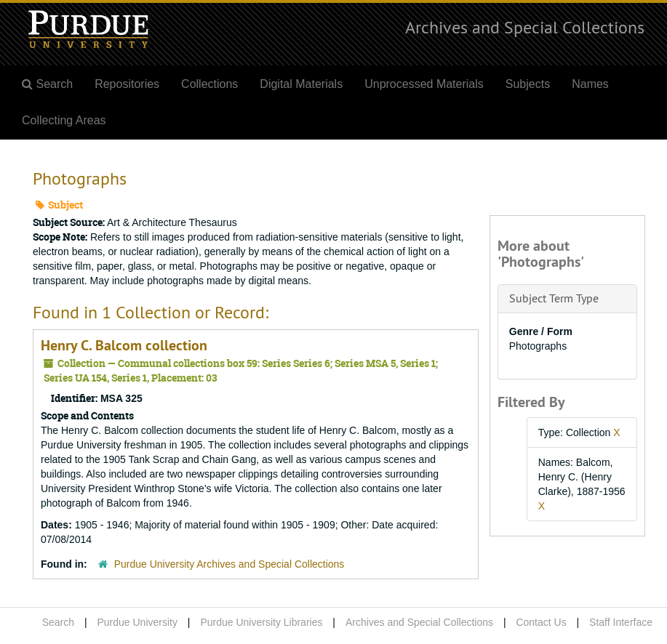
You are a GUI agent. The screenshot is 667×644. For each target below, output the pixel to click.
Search (58, 622)
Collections (209, 84)
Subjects (528, 84)
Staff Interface (621, 622)
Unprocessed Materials (424, 84)
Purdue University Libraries (261, 622)
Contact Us (541, 622)
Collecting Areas (64, 120)
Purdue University (137, 622)
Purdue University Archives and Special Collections (229, 564)
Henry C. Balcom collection (124, 345)
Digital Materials (301, 84)
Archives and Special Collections (525, 27)
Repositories (127, 84)
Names (590, 84)
